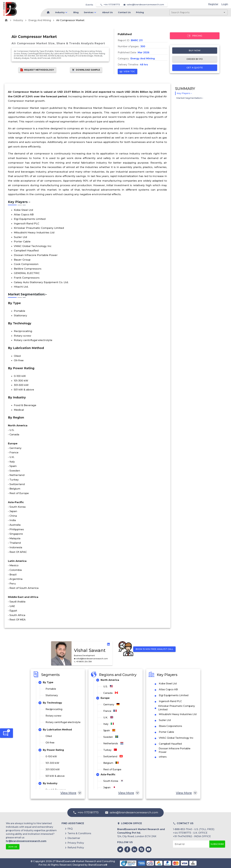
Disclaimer (74, 838)
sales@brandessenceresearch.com (145, 5)
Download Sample (86, 70)
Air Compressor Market (70, 20)
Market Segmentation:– (190, 98)
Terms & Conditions (79, 833)
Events (89, 5)
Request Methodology (37, 70)
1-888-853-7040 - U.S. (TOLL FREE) (194, 829)
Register (213, 4)
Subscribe (217, 844)
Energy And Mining (40, 20)
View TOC (128, 72)
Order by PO (195, 59)
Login (225, 4)
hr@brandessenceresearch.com (26, 841)
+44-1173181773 (112, 5)
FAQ (70, 829)
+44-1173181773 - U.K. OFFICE (190, 833)
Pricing (140, 12)
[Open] (224, 12)
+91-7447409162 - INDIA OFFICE (192, 836)
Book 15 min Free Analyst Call (154, 649)
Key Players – (184, 93)
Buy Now (195, 50)
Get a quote (195, 68)
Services (89, 12)
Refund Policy (76, 848)
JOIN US (13, 847)
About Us (107, 12)
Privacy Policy (76, 843)
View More (71, 793)
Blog (76, 12)
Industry (60, 12)
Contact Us (124, 12)
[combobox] (194, 12)
